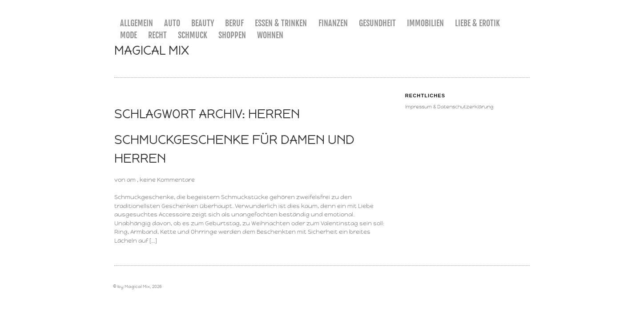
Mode (129, 35)
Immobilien (425, 23)
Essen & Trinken (281, 23)
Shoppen (232, 35)
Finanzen (333, 23)
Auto (172, 23)
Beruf (234, 23)
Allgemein (137, 23)
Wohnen (270, 35)
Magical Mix (152, 50)
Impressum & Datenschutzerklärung (449, 107)
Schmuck (193, 35)
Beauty (203, 23)
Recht (157, 35)
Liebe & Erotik (477, 23)
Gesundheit (377, 23)
